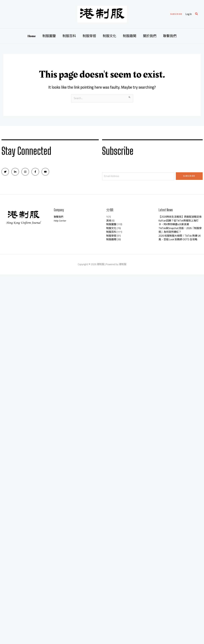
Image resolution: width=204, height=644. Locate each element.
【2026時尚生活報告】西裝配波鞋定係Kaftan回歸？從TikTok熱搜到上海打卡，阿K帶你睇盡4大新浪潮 (180, 220)
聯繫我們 (170, 36)
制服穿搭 (89, 36)
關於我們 (150, 36)
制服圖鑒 (49, 36)
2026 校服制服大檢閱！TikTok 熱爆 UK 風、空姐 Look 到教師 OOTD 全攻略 (180, 238)
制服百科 (69, 36)
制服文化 (109, 36)
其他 (109, 221)
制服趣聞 (130, 36)
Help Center (60, 221)
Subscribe (189, 176)
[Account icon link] (189, 14)
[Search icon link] (197, 14)
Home (32, 36)
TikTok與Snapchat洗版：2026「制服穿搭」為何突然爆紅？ (180, 230)
